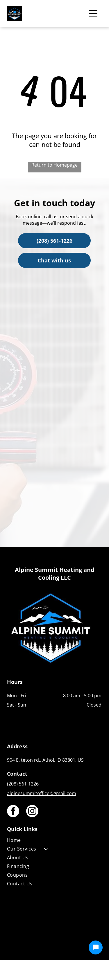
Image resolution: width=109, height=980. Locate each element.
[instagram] (32, 812)
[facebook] (13, 812)
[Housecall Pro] (67, 939)
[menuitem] (54, 841)
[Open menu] (93, 14)
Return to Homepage (54, 165)
